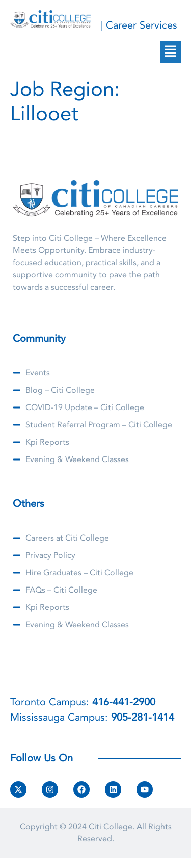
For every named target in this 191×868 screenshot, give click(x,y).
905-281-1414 (143, 717)
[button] (171, 52)
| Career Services (139, 25)
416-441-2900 (124, 702)
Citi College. (112, 827)
